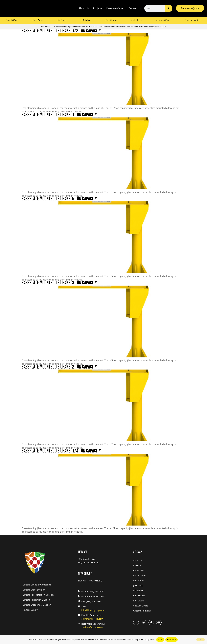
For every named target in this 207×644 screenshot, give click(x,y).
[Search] (169, 8)
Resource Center (115, 8)
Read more (172, 639)
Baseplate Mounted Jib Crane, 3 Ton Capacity (59, 283)
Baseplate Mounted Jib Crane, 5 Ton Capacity (59, 199)
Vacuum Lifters (163, 20)
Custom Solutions (193, 20)
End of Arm (38, 20)
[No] (201, 640)
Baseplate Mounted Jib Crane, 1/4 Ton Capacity (61, 451)
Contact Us (135, 8)
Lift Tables (86, 20)
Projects (98, 8)
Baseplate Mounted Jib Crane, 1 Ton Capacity (59, 115)
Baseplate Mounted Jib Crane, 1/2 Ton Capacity (61, 31)
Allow (160, 639)
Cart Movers (111, 20)
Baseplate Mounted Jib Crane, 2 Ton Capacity (59, 367)
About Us (84, 8)
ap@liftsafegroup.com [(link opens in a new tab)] (92, 619)
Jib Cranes (62, 20)
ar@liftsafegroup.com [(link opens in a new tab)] (92, 627)
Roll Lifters (136, 20)
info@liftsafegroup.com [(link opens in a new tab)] (93, 610)
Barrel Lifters (12, 20)
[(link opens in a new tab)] (48, 585)
